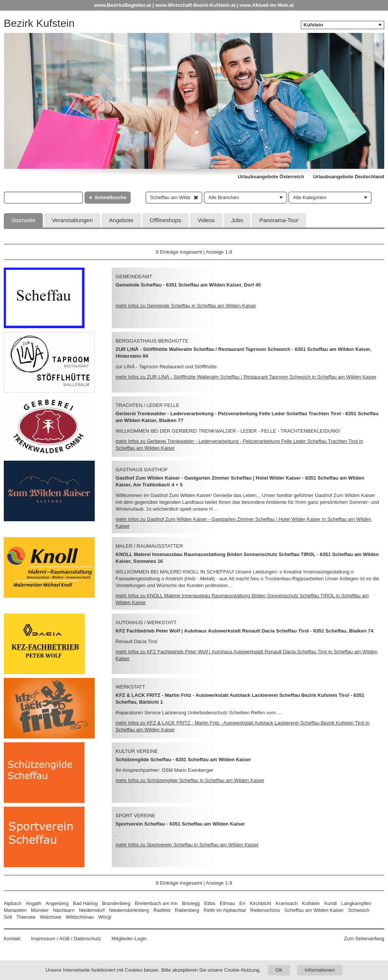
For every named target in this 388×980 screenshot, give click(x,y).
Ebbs (210, 903)
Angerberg (57, 903)
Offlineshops (165, 220)
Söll (8, 917)
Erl (242, 903)
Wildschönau (80, 917)
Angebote (121, 220)
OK (279, 970)
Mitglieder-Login (129, 939)
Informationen (320, 970)
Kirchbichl (260, 903)
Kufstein (311, 903)
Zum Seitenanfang (364, 939)
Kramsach (287, 903)
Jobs (237, 220)
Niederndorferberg (129, 910)
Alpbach (13, 903)
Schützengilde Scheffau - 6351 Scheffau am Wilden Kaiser (183, 760)
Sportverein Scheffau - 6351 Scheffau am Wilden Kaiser (180, 824)
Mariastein (15, 910)
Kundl (331, 903)
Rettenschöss (265, 910)
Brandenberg (116, 903)
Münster (40, 910)
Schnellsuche (111, 197)
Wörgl (105, 917)
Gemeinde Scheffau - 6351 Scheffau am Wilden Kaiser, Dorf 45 (188, 285)
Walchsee (51, 917)
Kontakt (12, 939)
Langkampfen (356, 903)
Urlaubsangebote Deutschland (349, 177)
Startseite (23, 220)
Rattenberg (187, 910)
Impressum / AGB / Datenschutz (66, 939)
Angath (34, 903)
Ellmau (227, 903)
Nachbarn (64, 910)
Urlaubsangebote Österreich (271, 177)
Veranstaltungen (72, 220)
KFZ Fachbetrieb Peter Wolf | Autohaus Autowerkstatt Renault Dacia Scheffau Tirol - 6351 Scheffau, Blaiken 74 (245, 631)
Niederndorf (92, 910)
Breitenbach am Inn (156, 903)
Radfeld (162, 910)
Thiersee (26, 917)
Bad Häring (85, 903)
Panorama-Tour (279, 220)
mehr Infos (186, 306)
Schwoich (359, 910)
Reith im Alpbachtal (225, 910)
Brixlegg (191, 903)
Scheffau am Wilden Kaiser (314, 910)
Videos (206, 220)
